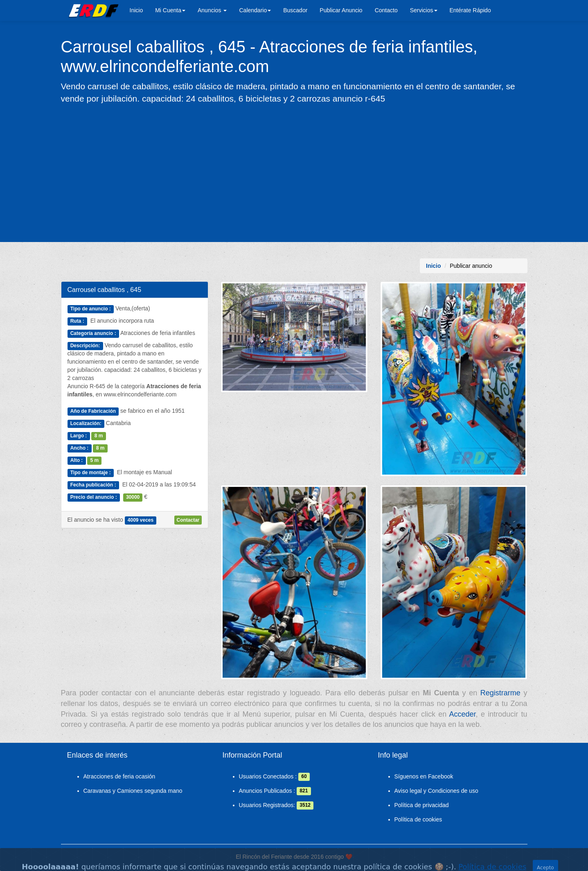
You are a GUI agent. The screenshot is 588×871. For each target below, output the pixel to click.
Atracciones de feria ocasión (119, 776)
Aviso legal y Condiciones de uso (436, 791)
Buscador (295, 10)
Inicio (136, 10)
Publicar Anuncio (341, 10)
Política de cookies (418, 819)
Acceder (463, 714)
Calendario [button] (255, 10)
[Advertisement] (294, 172)
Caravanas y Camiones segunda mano (133, 791)
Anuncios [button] (212, 10)
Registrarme (500, 693)
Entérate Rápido (470, 10)
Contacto (386, 10)
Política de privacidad (422, 805)
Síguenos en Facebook (424, 776)
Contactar (188, 520)
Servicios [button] (424, 10)
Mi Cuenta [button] (170, 10)
